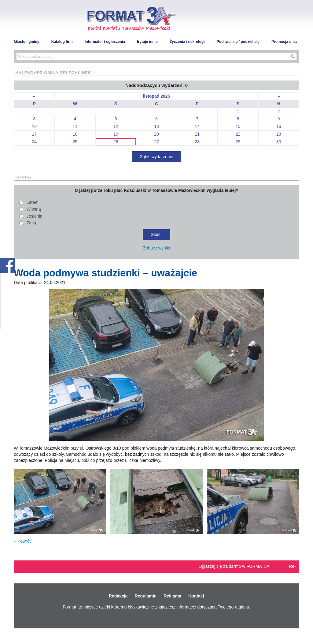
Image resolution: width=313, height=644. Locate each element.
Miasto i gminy (26, 42)
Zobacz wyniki (156, 248)
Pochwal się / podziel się (238, 42)
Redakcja (118, 596)
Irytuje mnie (147, 42)
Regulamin (146, 596)
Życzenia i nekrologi (187, 42)
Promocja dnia (284, 42)
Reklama (172, 596)
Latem (33, 202)
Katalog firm (62, 42)
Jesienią (34, 216)
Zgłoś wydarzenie (157, 157)
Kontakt (196, 596)
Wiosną (34, 209)
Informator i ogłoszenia (105, 42)
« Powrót (22, 541)
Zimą (31, 223)
